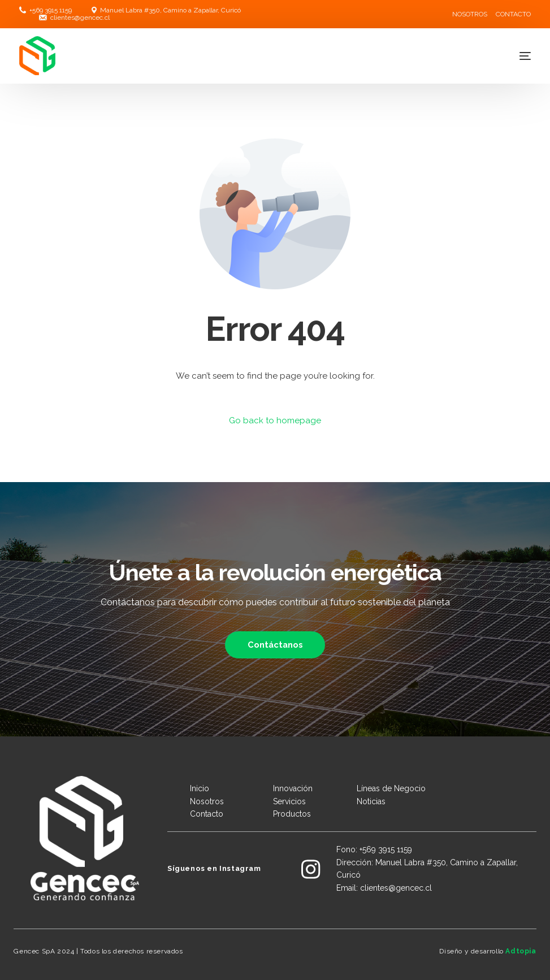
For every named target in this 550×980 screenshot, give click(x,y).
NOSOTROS (470, 14)
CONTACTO (513, 14)
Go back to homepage (275, 420)
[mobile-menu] (511, 56)
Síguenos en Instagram (214, 868)
